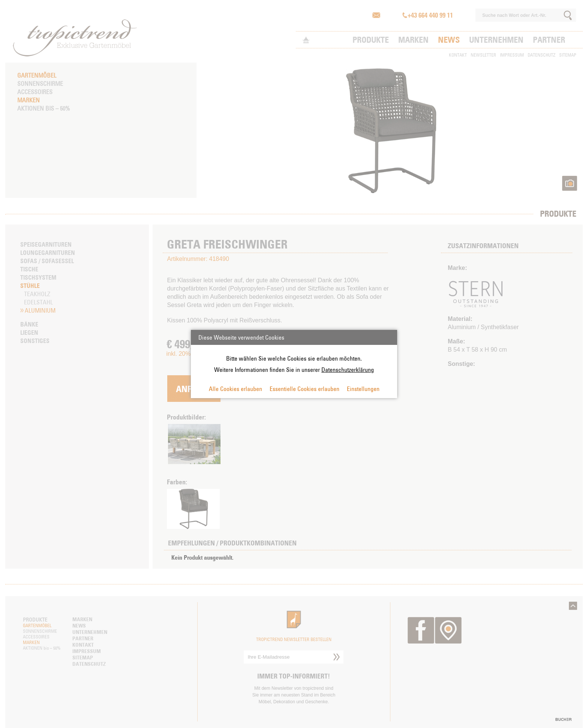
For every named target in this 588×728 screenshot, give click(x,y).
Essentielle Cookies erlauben (304, 389)
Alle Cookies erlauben (235, 389)
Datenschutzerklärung (348, 370)
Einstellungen (363, 389)
